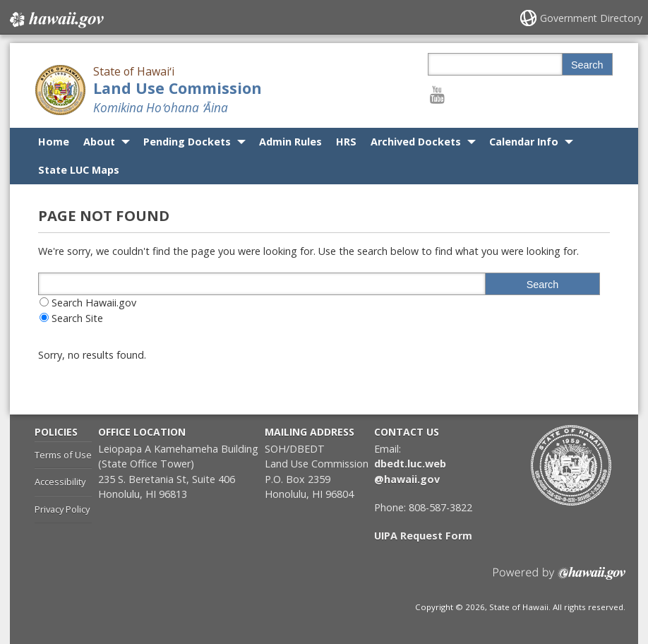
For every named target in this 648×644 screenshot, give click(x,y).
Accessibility (60, 482)
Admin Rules (290, 142)
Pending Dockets (187, 142)
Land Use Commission (178, 88)
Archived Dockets (416, 142)
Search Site (77, 318)
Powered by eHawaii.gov (559, 579)
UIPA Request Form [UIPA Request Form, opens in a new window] (423, 536)
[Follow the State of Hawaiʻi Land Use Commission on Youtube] (437, 94)
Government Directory (591, 18)
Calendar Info (524, 142)
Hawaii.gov (55, 19)
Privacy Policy (62, 509)
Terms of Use (63, 455)
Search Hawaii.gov (94, 303)
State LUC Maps (79, 170)
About (99, 142)
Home (54, 142)
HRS (346, 142)
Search (587, 65)
